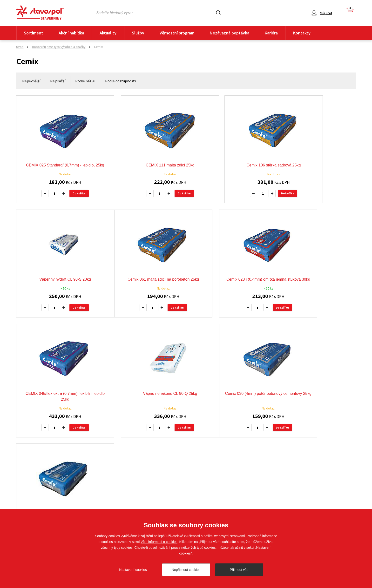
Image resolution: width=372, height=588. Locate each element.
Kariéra (271, 33)
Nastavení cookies (133, 570)
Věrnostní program (177, 33)
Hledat (218, 13)
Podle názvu (85, 81)
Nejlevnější (31, 81)
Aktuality (108, 33)
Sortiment (34, 33)
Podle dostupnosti (120, 81)
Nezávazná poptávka (230, 33)
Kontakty (302, 33)
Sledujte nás (347, 499)
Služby (138, 33)
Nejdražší (58, 81)
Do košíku (70, 199)
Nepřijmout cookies (186, 570)
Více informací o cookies (159, 542)
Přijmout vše (239, 570)
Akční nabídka (71, 33)
